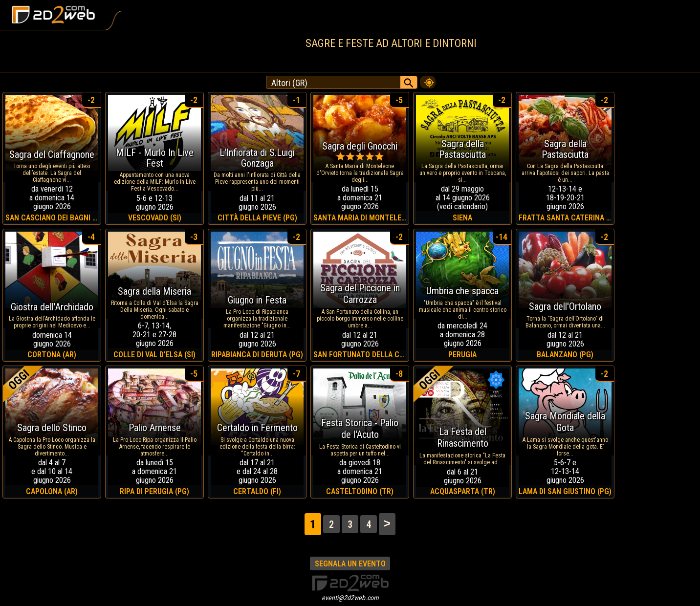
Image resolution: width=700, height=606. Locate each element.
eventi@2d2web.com (350, 598)
